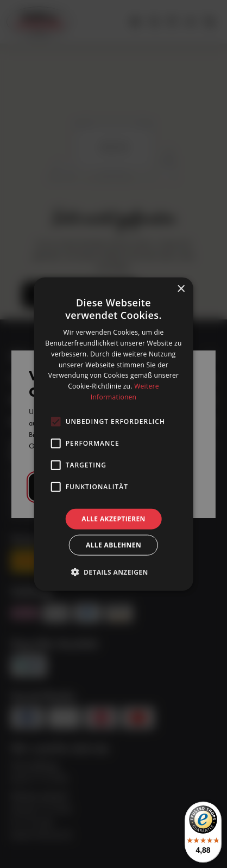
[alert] (113, 434)
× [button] (181, 289)
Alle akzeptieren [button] (113, 518)
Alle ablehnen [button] (113, 545)
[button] (113, 572)
